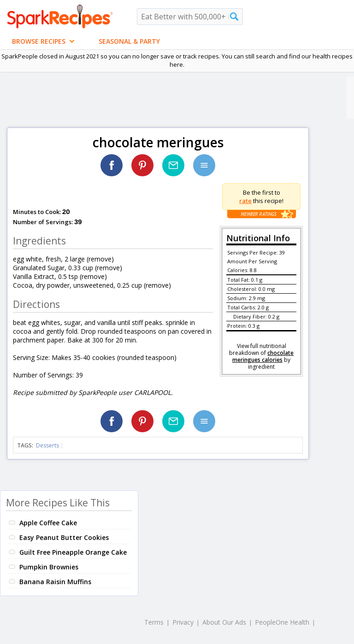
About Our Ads (224, 622)
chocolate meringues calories (263, 356)
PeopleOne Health (282, 622)
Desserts (47, 445)
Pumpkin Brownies (49, 567)
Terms (154, 622)
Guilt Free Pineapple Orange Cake (73, 552)
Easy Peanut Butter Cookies (64, 537)
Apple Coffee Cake (48, 523)
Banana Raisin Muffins (55, 582)
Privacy (183, 622)
